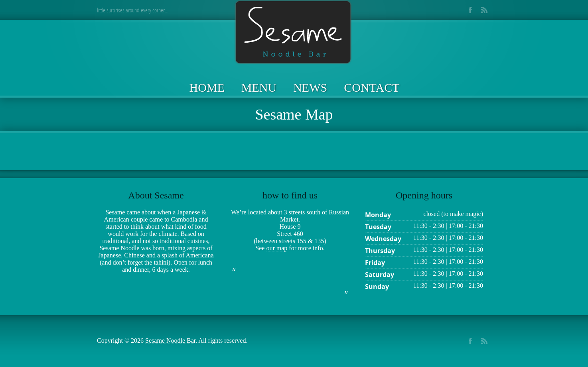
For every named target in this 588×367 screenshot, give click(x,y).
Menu (259, 87)
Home (207, 87)
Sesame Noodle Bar (170, 341)
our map (277, 248)
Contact (372, 87)
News (310, 87)
